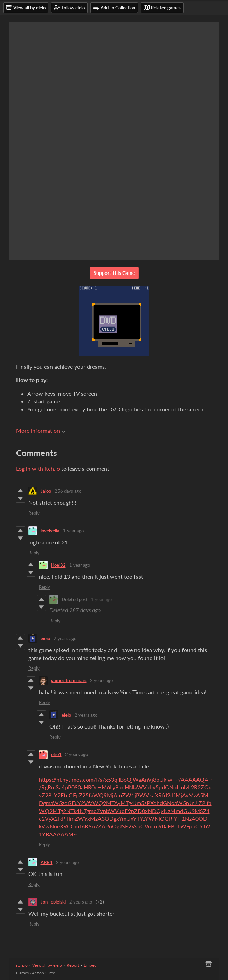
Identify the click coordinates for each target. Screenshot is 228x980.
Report (73, 965)
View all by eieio (47, 965)
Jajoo (46, 491)
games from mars (69, 680)
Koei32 (58, 565)
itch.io (22, 965)
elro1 (56, 754)
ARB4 (47, 862)
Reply (34, 513)
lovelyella (50, 531)
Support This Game (114, 273)
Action (38, 973)
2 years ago (65, 638)
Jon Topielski (53, 902)
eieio (45, 638)
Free (51, 973)
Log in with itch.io (38, 469)
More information (41, 430)
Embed (90, 965)
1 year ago (73, 531)
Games (22, 973)
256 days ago (68, 491)
